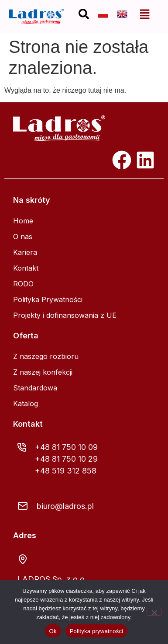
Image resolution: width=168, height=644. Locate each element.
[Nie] (154, 612)
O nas (23, 237)
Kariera (25, 252)
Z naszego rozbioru (46, 356)
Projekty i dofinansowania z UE (65, 315)
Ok (53, 631)
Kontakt (26, 268)
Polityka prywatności (97, 631)
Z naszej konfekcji (43, 372)
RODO (23, 284)
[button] (145, 14)
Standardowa (35, 388)
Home (23, 221)
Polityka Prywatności (48, 299)
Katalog (26, 404)
